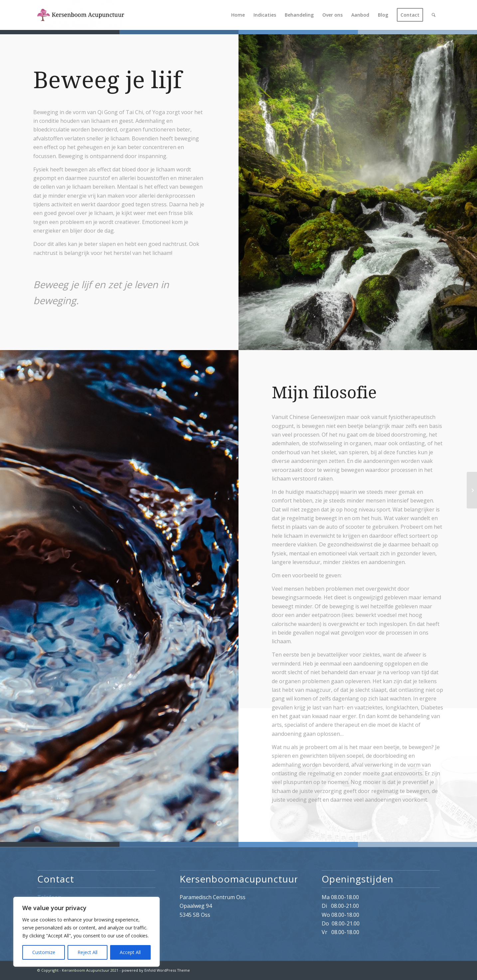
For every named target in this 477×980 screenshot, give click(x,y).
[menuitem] (238, 15)
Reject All (87, 952)
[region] (86, 932)
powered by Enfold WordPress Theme (156, 970)
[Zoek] (434, 15)
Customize (44, 952)
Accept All (130, 952)
